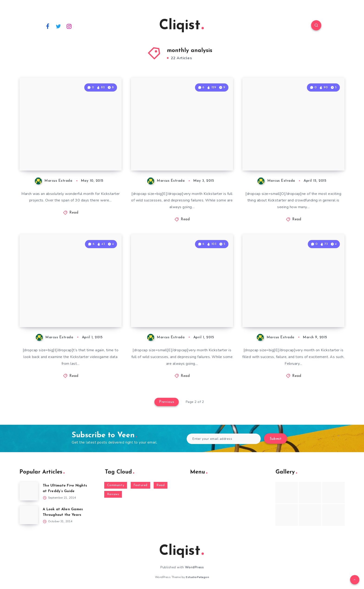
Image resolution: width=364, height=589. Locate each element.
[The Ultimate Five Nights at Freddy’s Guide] (29, 491)
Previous (167, 402)
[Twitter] (58, 26)
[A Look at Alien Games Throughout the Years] (29, 515)
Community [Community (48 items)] (116, 485)
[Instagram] (69, 26)
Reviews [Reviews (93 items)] (113, 494)
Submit (276, 439)
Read (74, 213)
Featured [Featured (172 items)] (140, 485)
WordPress (194, 567)
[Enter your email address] (224, 439)
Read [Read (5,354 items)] (161, 485)
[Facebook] (48, 26)
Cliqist (181, 26)
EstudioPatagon (197, 577)
